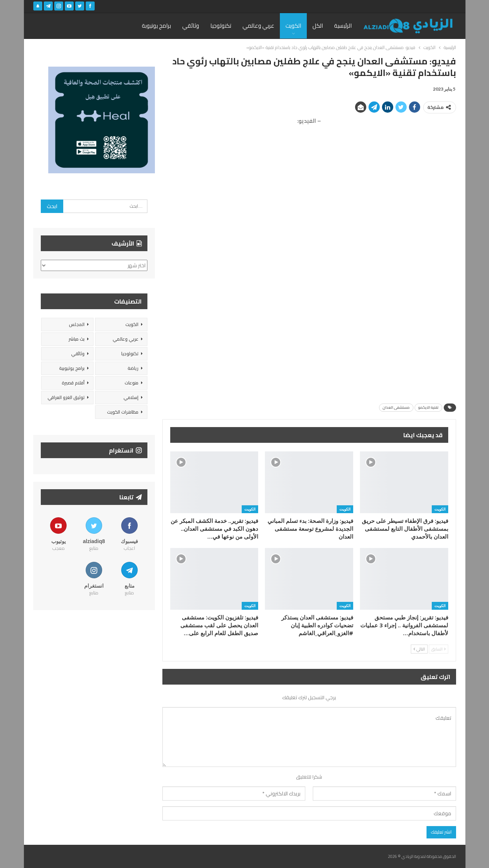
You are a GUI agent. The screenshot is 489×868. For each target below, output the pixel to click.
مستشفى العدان (396, 407)
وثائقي (191, 26)
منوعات (132, 383)
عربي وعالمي (258, 26)
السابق (438, 649)
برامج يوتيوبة (156, 26)
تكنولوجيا (221, 26)
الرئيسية (343, 26)
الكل (318, 26)
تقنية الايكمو (428, 407)
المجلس (77, 324)
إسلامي (131, 397)
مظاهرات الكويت (123, 412)
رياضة (133, 368)
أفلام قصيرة (73, 383)
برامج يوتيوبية (72, 368)
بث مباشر (77, 339)
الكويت (293, 26)
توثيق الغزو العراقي (66, 397)
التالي (419, 649)
